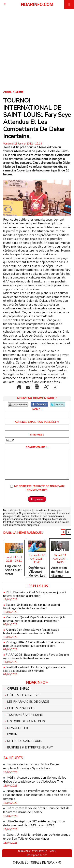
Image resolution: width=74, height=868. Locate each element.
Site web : (37, 435)
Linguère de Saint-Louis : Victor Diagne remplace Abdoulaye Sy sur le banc (13, 569)
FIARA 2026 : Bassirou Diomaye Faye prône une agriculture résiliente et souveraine (36, 656)
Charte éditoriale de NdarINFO (37, 863)
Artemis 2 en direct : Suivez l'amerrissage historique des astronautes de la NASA (31, 631)
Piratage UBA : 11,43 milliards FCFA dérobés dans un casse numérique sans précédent (34, 644)
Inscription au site (37, 855)
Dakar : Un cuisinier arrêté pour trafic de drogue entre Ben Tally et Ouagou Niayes (37, 837)
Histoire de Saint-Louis (24, 721)
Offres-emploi (17, 689)
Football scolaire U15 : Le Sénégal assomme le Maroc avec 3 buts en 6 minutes (34, 669)
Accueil (7, 92)
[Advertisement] (37, 48)
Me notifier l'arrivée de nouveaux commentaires (39, 488)
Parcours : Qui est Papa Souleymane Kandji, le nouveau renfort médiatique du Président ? (34, 619)
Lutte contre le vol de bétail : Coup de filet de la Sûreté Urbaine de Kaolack (36, 810)
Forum (10, 734)
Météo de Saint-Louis (22, 741)
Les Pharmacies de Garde (26, 702)
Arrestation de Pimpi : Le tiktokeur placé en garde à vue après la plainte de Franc (60, 571)
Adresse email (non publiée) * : (37, 422)
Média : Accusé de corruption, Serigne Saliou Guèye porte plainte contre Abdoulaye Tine (35, 780)
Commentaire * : (37, 447)
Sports (19, 92)
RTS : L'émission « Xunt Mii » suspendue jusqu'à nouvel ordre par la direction (35, 594)
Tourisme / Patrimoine (23, 715)
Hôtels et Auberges (22, 695)
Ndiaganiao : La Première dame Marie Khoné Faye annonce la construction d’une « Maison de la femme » (37, 795)
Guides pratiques (19, 708)
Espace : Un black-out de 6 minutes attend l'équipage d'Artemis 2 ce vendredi (31, 606)
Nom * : (37, 409)
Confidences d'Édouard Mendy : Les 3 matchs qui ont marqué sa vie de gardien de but (37, 571)
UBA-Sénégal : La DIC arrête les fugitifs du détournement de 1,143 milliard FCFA (34, 823)
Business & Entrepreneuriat (28, 747)
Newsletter (15, 728)
